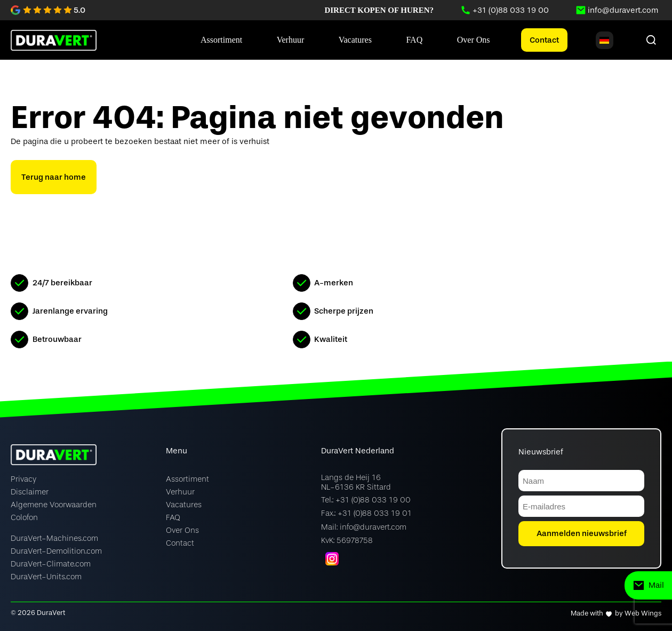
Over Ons (182, 530)
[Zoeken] (651, 40)
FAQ (173, 518)
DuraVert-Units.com (46, 577)
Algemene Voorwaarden (54, 505)
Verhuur (180, 492)
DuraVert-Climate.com (51, 564)
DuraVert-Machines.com (54, 538)
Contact (544, 40)
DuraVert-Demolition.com (56, 551)
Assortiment (187, 479)
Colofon (24, 518)
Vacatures (184, 505)
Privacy (23, 479)
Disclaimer (30, 492)
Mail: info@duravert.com (364, 527)
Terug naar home (54, 177)
